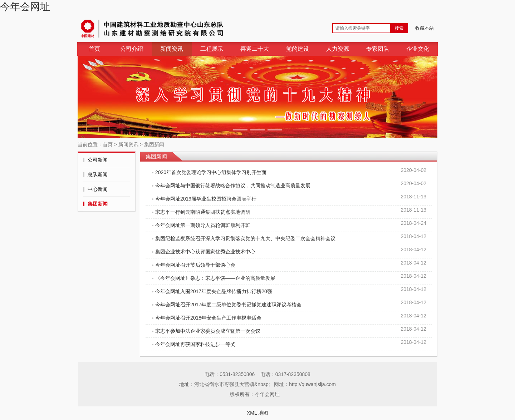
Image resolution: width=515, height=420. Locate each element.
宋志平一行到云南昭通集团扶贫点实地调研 (203, 212)
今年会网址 (25, 7)
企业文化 (418, 49)
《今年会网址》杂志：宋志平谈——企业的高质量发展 (215, 278)
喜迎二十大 (255, 49)
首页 (94, 49)
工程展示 (212, 49)
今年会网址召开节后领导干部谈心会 (195, 265)
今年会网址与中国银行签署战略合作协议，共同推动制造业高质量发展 (233, 186)
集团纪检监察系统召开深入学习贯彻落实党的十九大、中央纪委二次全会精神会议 (245, 238)
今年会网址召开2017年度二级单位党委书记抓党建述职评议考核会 (228, 305)
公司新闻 (98, 160)
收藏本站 (425, 28)
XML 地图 (257, 413)
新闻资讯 (172, 49)
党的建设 (298, 49)
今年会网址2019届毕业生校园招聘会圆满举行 (206, 199)
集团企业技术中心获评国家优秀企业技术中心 (205, 252)
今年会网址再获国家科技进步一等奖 (195, 344)
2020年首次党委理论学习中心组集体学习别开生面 (211, 172)
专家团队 (378, 49)
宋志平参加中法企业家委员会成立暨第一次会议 (208, 331)
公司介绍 (132, 49)
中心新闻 (98, 189)
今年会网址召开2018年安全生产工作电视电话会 (208, 318)
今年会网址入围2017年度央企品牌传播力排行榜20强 (214, 291)
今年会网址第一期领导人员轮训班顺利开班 (203, 225)
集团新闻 (154, 144)
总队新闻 (98, 174)
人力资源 (338, 49)
